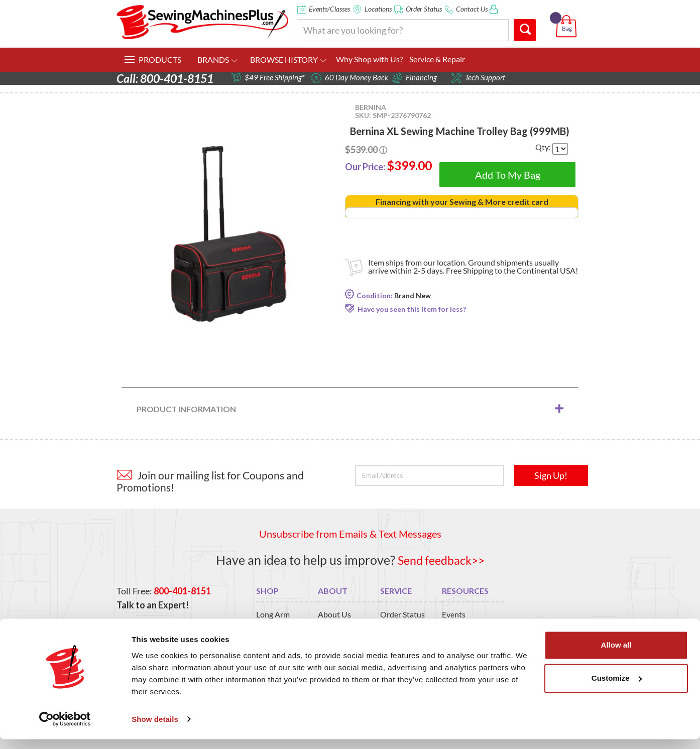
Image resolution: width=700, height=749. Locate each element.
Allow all (616, 655)
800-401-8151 (182, 591)
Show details (155, 729)
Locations (378, 9)
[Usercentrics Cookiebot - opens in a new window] (65, 729)
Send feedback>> (441, 560)
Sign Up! (551, 475)
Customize (617, 688)
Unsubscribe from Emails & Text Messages (350, 534)
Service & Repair (437, 59)
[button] (568, 15)
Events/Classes (329, 9)
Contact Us (472, 9)
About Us (334, 614)
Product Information (186, 408)
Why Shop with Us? (369, 59)
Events (454, 614)
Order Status (424, 9)
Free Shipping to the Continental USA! (512, 270)
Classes (455, 626)
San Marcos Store (348, 626)
